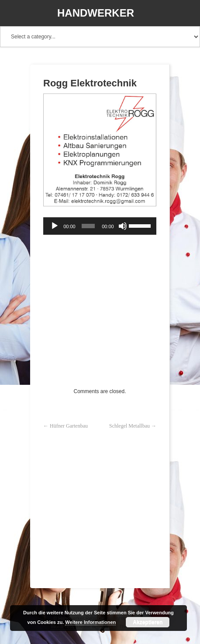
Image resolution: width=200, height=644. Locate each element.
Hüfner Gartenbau (69, 426)
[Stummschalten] (123, 226)
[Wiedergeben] (55, 226)
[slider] (88, 226)
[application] (100, 226)
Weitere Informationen (90, 622)
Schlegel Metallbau (129, 426)
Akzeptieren (148, 622)
